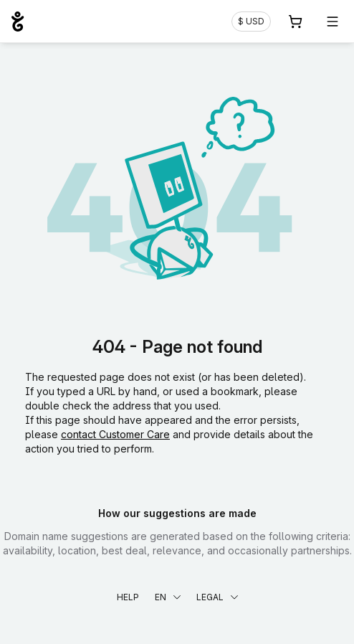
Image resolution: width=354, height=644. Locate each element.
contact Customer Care (115, 434)
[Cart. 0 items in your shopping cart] (295, 22)
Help (128, 597)
